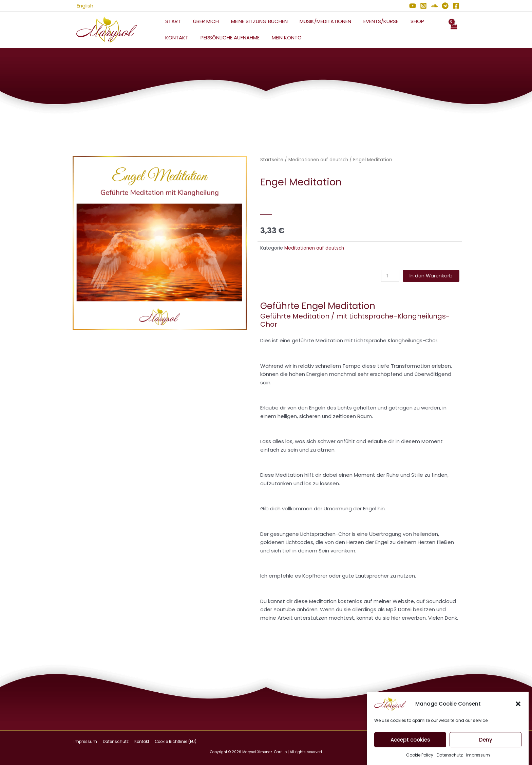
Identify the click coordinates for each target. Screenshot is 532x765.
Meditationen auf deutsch (319, 160)
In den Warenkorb (431, 276)
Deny (486, 745)
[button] (518, 709)
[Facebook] (456, 6)
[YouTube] (413, 6)
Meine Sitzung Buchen (254, 21)
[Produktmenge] (389, 276)
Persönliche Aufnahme (227, 38)
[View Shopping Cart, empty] (454, 30)
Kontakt (176, 38)
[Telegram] (445, 6)
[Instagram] (423, 6)
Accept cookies (410, 745)
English (81, 6)
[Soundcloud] (434, 6)
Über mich (203, 21)
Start (172, 21)
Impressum (478, 760)
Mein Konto (282, 38)
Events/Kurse (372, 21)
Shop (406, 21)
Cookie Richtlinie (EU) (172, 741)
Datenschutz (450, 760)
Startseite (272, 160)
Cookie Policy (420, 760)
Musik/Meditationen (319, 21)
